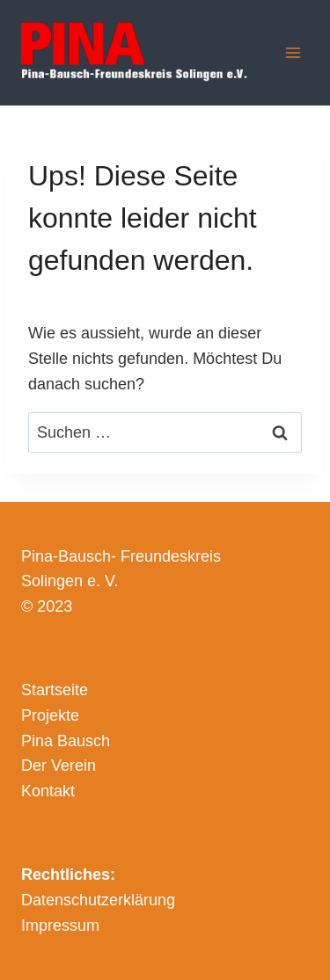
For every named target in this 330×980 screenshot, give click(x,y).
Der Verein (59, 766)
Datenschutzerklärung (98, 900)
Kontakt (48, 791)
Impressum (60, 926)
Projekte (50, 715)
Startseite (55, 690)
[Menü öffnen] (293, 52)
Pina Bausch (66, 741)
